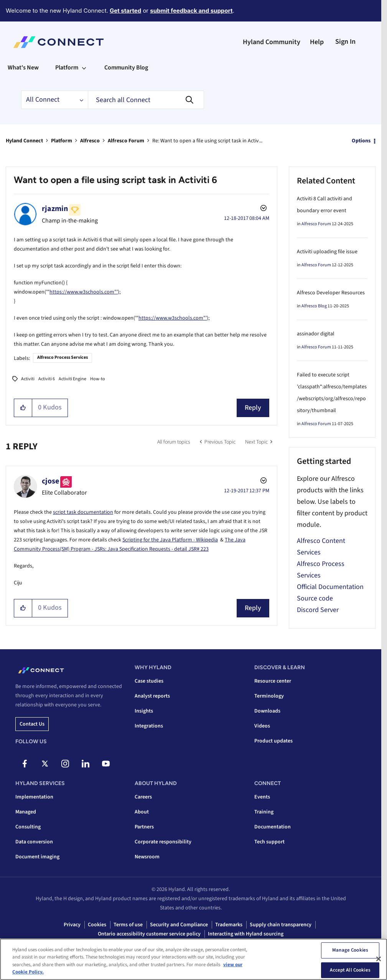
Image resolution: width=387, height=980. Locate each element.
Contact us (32, 724)
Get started (125, 11)
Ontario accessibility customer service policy (149, 934)
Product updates (273, 741)
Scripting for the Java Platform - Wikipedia (170, 540)
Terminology (269, 696)
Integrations (149, 726)
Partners (144, 827)
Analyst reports (152, 696)
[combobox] (146, 100)
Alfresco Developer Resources (331, 293)
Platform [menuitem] (67, 68)
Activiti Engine (72, 379)
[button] (23, 408)
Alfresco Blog (314, 306)
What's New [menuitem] (23, 68)
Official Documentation (330, 587)
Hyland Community (272, 42)
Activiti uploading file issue (327, 252)
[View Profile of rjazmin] (55, 209)
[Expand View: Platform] (84, 68)
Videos (262, 726)
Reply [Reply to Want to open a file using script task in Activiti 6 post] (253, 408)
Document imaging (37, 857)
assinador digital (316, 334)
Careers (143, 797)
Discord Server (318, 610)
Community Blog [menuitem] (126, 68)
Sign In (345, 42)
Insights (144, 711)
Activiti (28, 379)
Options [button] (361, 141)
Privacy (72, 925)
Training (264, 812)
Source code (315, 598)
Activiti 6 (47, 379)
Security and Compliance (179, 925)
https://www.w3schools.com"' (84, 292)
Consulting (28, 827)
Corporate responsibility (163, 842)
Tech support (269, 842)
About (142, 812)
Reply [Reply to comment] (253, 608)
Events (262, 797)
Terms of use (128, 925)
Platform (62, 141)
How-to (98, 379)
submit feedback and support (191, 11)
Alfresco (90, 141)
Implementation (34, 797)
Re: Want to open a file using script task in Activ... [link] (207, 141)
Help (317, 42)
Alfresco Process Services (63, 357)
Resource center (273, 681)
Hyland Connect (24, 141)
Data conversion (34, 842)
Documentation (273, 827)
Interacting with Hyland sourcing (246, 934)
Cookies (97, 925)
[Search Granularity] (54, 100)
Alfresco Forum (126, 141)
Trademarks (229, 925)
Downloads (267, 711)
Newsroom (147, 857)
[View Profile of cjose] (50, 481)
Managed (26, 812)
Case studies (149, 681)
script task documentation (83, 512)
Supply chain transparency (281, 925)
